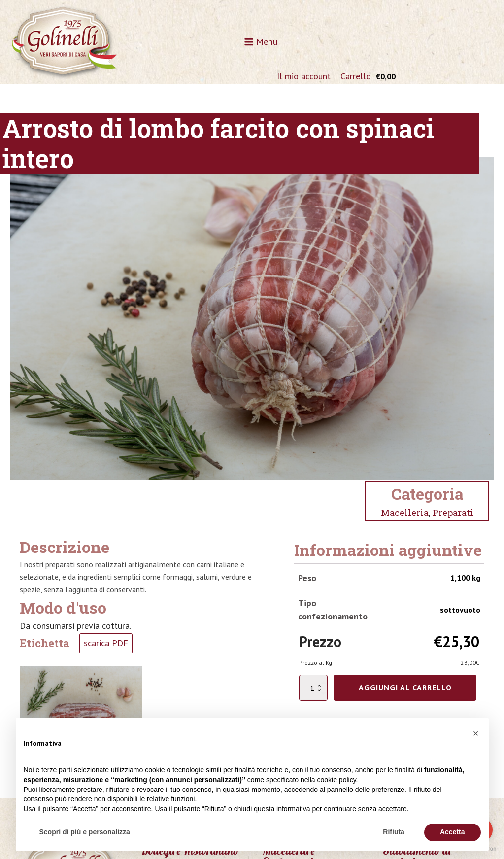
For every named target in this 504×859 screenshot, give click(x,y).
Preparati (453, 513)
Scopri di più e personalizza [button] (85, 832)
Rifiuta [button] (394, 832)
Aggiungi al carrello (405, 687)
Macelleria (405, 513)
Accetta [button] (453, 832)
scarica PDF (106, 643)
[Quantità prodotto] (313, 688)
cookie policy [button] (336, 780)
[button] (476, 733)
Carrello (356, 76)
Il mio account (304, 76)
